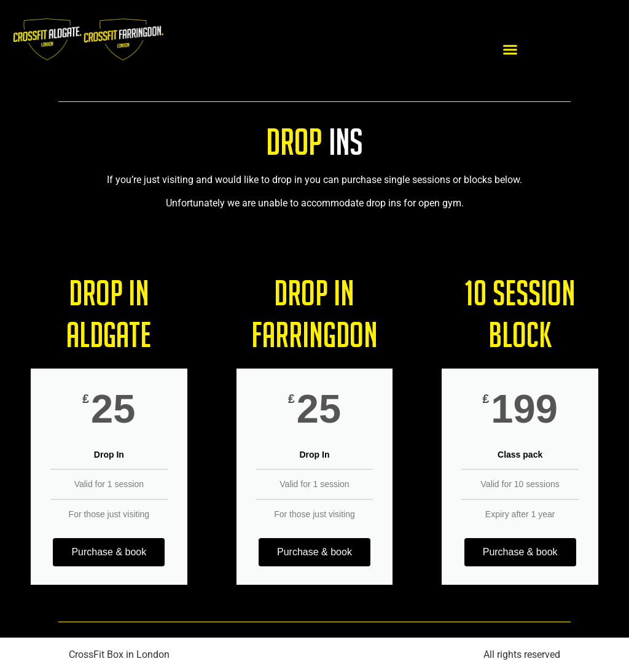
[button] (510, 49)
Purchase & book (109, 552)
